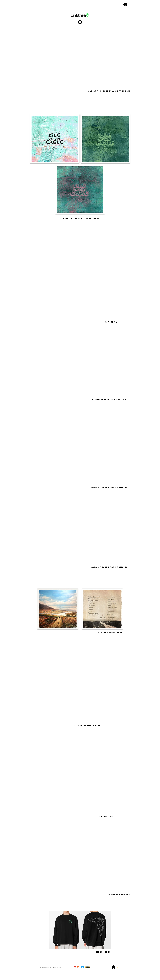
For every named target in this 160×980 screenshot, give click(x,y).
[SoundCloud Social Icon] (78, 967)
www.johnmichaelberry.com (54, 967)
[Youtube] (80, 22)
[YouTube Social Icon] (75, 967)
